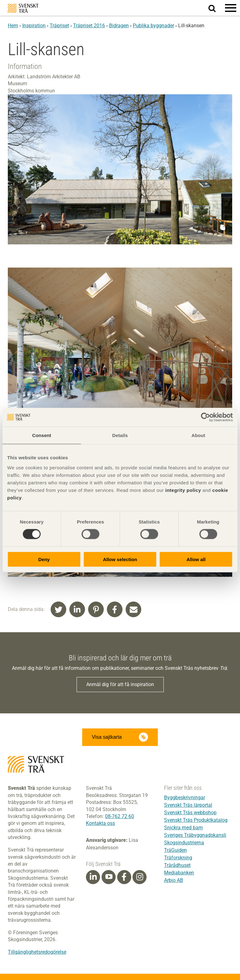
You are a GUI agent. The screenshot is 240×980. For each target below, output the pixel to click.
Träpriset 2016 (89, 26)
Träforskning (178, 858)
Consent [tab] (42, 435)
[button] (231, 8)
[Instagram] (140, 877)
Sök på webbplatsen (216, 8)
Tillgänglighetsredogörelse (37, 952)
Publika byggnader (153, 26)
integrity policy (183, 490)
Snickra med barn (183, 828)
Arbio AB (174, 880)
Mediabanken (179, 873)
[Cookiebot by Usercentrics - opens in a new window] (205, 417)
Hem (13, 26)
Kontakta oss (100, 823)
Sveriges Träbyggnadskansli (195, 835)
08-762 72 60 (120, 816)
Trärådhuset (177, 865)
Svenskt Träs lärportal (188, 805)
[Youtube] (109, 877)
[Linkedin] (93, 877)
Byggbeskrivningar (185, 798)
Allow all (196, 559)
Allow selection (120, 559)
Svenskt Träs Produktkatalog (196, 820)
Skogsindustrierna (184, 843)
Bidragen (119, 26)
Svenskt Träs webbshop (190, 813)
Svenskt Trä (23, 8)
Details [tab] (120, 435)
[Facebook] (124, 877)
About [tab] (198, 435)
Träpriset (59, 26)
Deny (44, 559)
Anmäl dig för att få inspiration (120, 684)
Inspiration (34, 26)
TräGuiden (175, 850)
